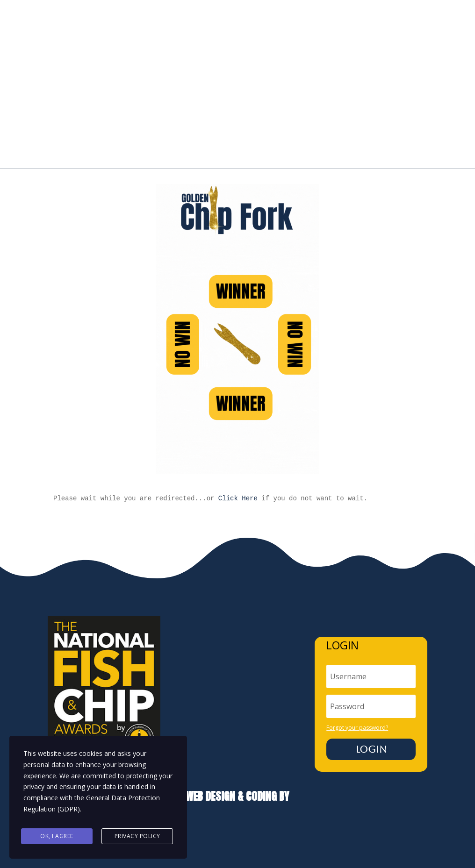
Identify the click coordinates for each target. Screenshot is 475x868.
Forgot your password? (357, 690)
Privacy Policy (137, 836)
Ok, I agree (57, 836)
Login (371, 712)
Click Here (238, 462)
